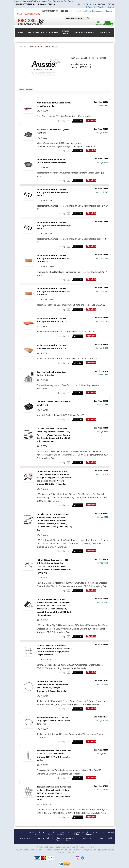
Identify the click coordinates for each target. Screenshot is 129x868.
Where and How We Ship (66, 838)
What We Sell (44, 838)
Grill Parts (33, 32)
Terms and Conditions (56, 834)
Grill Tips (75, 834)
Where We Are (26, 838)
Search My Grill (78, 832)
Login (110, 7)
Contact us (61, 832)
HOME (20, 32)
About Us (46, 832)
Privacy (94, 832)
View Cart (101, 7)
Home (20, 832)
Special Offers (66, 32)
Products (33, 832)
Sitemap (88, 834)
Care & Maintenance (84, 32)
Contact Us (104, 32)
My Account (90, 7)
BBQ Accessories (50, 32)
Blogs (69, 840)
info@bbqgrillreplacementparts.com (97, 11)
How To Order (88, 838)
